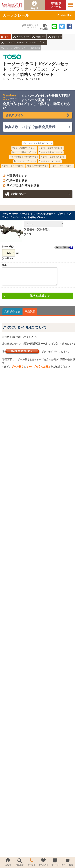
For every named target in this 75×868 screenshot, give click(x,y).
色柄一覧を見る (17, 181)
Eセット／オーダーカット (50, 161)
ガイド (34, 8)
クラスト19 (57, 37)
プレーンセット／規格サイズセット (37, 143)
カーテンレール (23, 37)
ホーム (7, 37)
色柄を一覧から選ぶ (37, 229)
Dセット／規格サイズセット (24, 148)
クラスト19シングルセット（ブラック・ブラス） (26, 42)
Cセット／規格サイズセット (51, 152)
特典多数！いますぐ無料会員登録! (31, 127)
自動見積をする (17, 176)
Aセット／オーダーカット (13, 166)
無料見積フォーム (56, 5)
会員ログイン (15, 115)
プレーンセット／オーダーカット (24, 157)
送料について (19, 194)
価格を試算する (40, 299)
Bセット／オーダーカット (37, 166)
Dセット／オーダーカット (25, 161)
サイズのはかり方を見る (23, 186)
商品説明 (30, 314)
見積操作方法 (12, 314)
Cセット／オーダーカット (62, 166)
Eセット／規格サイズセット (51, 148)
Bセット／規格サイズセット (24, 152)
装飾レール (41, 37)
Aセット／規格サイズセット (53, 157)
